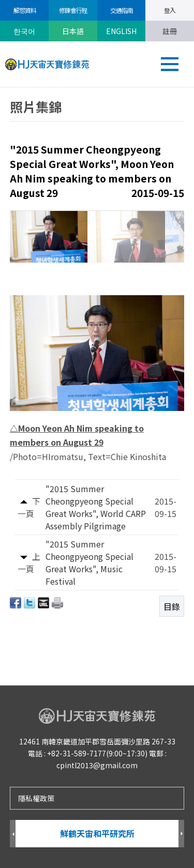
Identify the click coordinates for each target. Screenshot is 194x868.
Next (181, 834)
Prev (13, 834)
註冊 (170, 31)
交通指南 (121, 10)
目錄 (172, 606)
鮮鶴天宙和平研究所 (97, 833)
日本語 (73, 31)
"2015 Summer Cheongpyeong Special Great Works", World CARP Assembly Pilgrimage (96, 507)
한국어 (24, 31)
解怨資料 (24, 10)
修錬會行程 (73, 10)
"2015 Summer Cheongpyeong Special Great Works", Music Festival (89, 562)
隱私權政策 (36, 798)
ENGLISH (121, 31)
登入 (170, 10)
